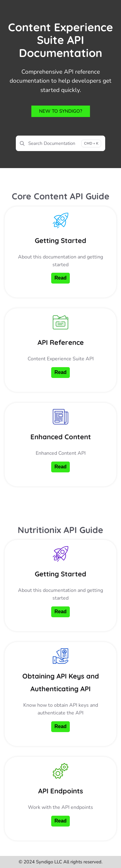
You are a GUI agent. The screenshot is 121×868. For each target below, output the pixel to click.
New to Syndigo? (61, 111)
